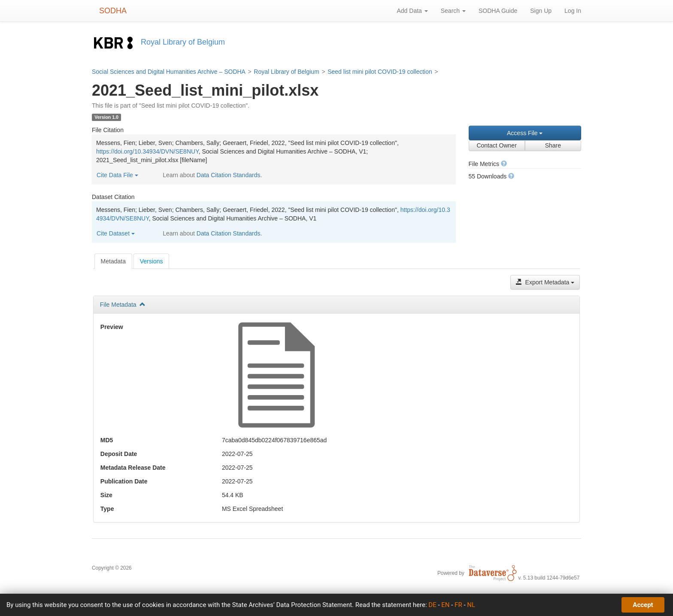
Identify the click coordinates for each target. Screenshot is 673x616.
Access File (525, 133)
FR (458, 605)
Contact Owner (496, 145)
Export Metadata (545, 282)
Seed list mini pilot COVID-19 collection (380, 72)
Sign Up (541, 11)
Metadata (113, 261)
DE (432, 605)
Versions (152, 261)
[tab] (113, 261)
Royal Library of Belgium (286, 72)
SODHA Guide (498, 11)
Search (453, 11)
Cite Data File (117, 175)
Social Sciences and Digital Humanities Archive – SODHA (169, 72)
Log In (573, 11)
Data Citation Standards (229, 175)
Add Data (412, 11)
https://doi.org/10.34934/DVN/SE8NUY (147, 151)
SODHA (113, 11)
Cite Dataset (116, 233)
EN (445, 605)
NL (471, 605)
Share (553, 145)
